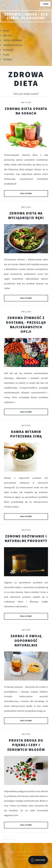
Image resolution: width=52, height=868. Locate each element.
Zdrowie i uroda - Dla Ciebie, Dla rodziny (26, 16)
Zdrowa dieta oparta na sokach (26, 111)
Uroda (6, 55)
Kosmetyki (8, 50)
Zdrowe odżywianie (13, 40)
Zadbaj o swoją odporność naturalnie (26, 641)
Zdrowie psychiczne (13, 45)
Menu (46, 4)
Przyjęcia (7, 59)
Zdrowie (7, 35)
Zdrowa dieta (26, 79)
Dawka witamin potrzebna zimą (26, 434)
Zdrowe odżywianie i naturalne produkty (26, 538)
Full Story (26, 193)
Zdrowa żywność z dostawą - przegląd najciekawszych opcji (26, 325)
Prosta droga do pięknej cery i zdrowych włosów (26, 745)
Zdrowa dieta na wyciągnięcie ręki (26, 215)
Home (6, 31)
